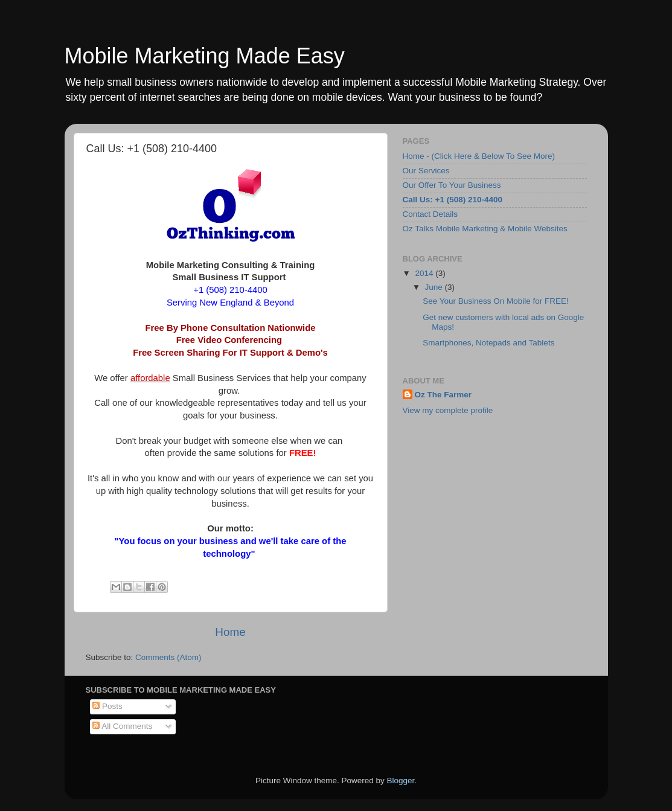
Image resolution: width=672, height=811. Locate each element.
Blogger (401, 781)
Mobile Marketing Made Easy (205, 56)
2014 (425, 273)
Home (230, 632)
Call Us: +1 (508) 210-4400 (453, 200)
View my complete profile (448, 410)
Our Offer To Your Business (452, 185)
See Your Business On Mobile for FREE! (496, 301)
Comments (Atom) (168, 657)
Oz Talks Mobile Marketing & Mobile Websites (485, 229)
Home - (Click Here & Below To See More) (479, 156)
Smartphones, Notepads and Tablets (488, 343)
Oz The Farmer (443, 395)
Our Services (426, 171)
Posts (107, 706)
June (435, 287)
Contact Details (430, 214)
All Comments (122, 726)
